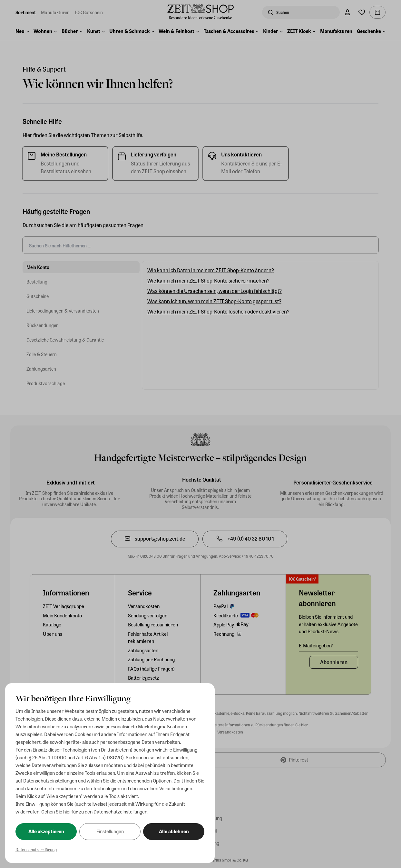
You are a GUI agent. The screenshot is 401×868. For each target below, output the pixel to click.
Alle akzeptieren (46, 831)
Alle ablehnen (174, 831)
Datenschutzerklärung (36, 849)
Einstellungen (110, 831)
